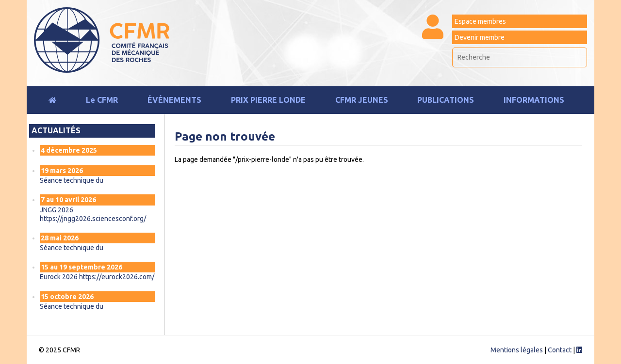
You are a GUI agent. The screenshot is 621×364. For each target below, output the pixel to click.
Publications (446, 100)
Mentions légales (517, 350)
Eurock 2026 (59, 277)
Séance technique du (72, 180)
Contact (560, 350)
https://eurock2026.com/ (117, 277)
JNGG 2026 (57, 210)
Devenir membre (480, 37)
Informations (534, 100)
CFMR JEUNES (362, 100)
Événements (174, 100)
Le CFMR (102, 100)
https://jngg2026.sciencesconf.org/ (93, 219)
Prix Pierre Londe (268, 100)
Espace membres (480, 21)
